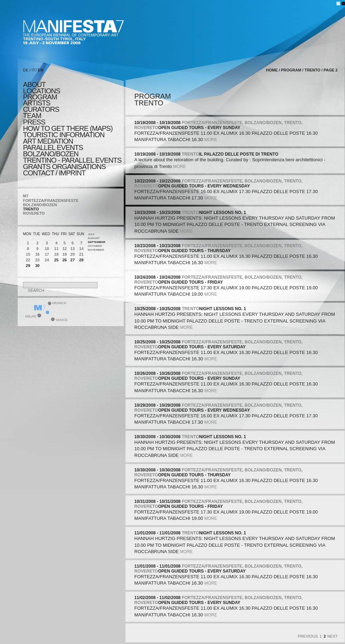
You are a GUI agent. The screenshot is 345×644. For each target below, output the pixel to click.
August (94, 238)
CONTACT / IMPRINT (54, 173)
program (40, 97)
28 (81, 260)
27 (72, 260)
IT (34, 70)
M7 (26, 196)
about (34, 85)
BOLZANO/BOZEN (40, 205)
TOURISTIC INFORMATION (64, 135)
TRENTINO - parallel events (72, 160)
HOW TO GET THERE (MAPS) (68, 128)
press (34, 122)
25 (56, 260)
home (272, 70)
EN (40, 70)
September (97, 242)
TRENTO (31, 209)
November (96, 250)
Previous (308, 636)
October (95, 246)
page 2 (331, 70)
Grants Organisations (64, 167)
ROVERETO (34, 213)
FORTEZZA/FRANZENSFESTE (51, 201)
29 (28, 266)
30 (37, 266)
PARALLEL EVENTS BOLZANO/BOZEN (53, 151)
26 (65, 260)
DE (26, 70)
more (211, 140)
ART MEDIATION (48, 141)
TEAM (32, 116)
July (91, 234)
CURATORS (41, 109)
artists (37, 103)
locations (42, 91)
